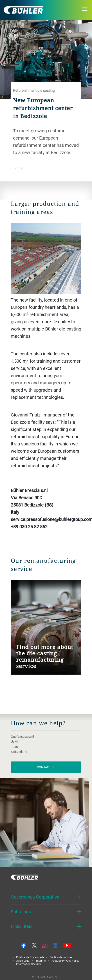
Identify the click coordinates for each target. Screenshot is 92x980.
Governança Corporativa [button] (35, 897)
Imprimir (41, 961)
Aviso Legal (23, 961)
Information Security (29, 964)
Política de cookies (61, 957)
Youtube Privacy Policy (65, 961)
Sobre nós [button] (21, 912)
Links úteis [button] (22, 926)
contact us (46, 767)
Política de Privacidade (30, 957)
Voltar (17, 168)
